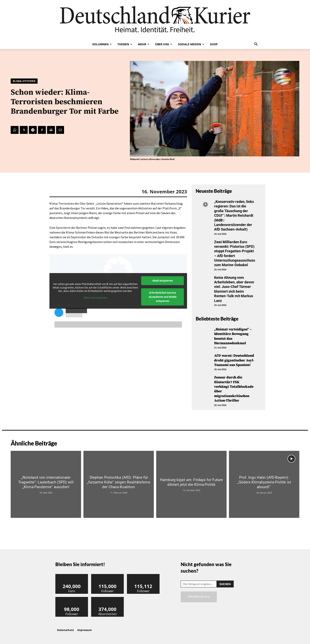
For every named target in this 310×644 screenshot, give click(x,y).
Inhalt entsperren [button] (163, 281)
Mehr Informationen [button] (95, 298)
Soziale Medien (191, 44)
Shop (214, 44)
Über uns (164, 44)
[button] (256, 44)
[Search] (225, 584)
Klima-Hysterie (24, 81)
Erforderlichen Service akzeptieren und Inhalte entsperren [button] (163, 297)
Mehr (144, 44)
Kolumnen (102, 44)
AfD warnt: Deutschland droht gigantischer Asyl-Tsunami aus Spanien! (234, 360)
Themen (125, 44)
